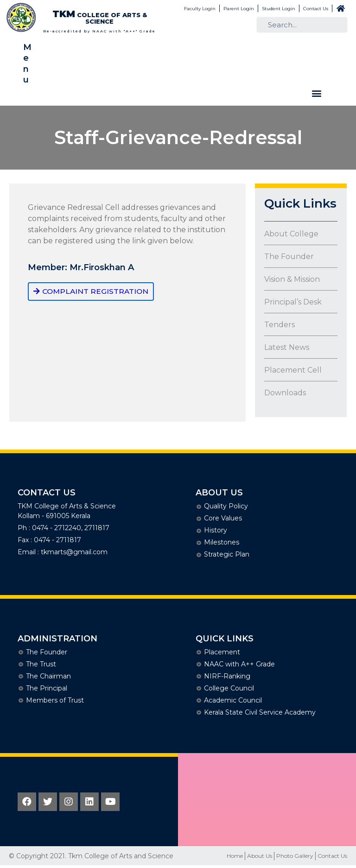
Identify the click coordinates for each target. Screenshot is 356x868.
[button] (316, 93)
